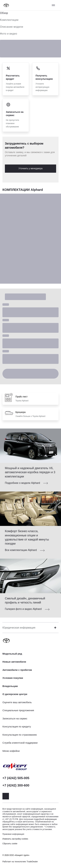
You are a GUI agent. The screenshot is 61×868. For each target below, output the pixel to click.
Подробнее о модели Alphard (22, 483)
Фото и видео (9, 34)
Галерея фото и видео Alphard (23, 609)
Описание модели (12, 27)
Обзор (4, 13)
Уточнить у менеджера (30, 168)
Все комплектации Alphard (21, 550)
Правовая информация (13, 834)
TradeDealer (32, 862)
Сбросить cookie (10, 844)
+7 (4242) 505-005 (16, 778)
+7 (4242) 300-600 (16, 785)
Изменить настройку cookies (15, 839)
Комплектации (9, 20)
